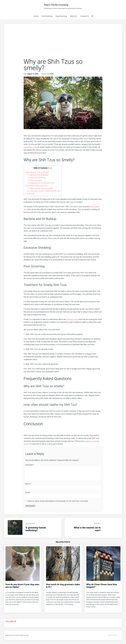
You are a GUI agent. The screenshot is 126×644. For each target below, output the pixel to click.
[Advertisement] (63, 43)
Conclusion (30, 194)
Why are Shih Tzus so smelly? (40, 188)
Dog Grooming (61, 16)
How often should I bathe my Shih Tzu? (44, 191)
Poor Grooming (35, 180)
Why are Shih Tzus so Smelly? (37, 172)
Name (28, 486)
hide (50, 168)
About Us (74, 16)
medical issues (72, 319)
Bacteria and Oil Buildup (38, 175)
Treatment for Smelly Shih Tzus (41, 183)
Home (36, 16)
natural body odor (30, 147)
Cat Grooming (47, 16)
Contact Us (85, 16)
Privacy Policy (113, 638)
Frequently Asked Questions (36, 186)
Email (28, 495)
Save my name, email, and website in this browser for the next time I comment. (58, 503)
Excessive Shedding (36, 178)
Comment (30, 465)
